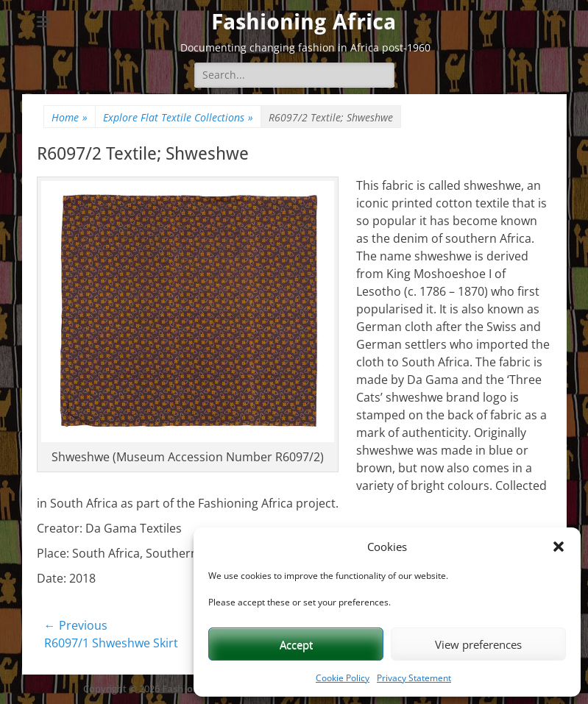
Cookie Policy (343, 678)
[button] (559, 547)
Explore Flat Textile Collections (178, 117)
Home (70, 117)
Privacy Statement (414, 678)
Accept (296, 644)
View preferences (478, 644)
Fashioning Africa (304, 22)
